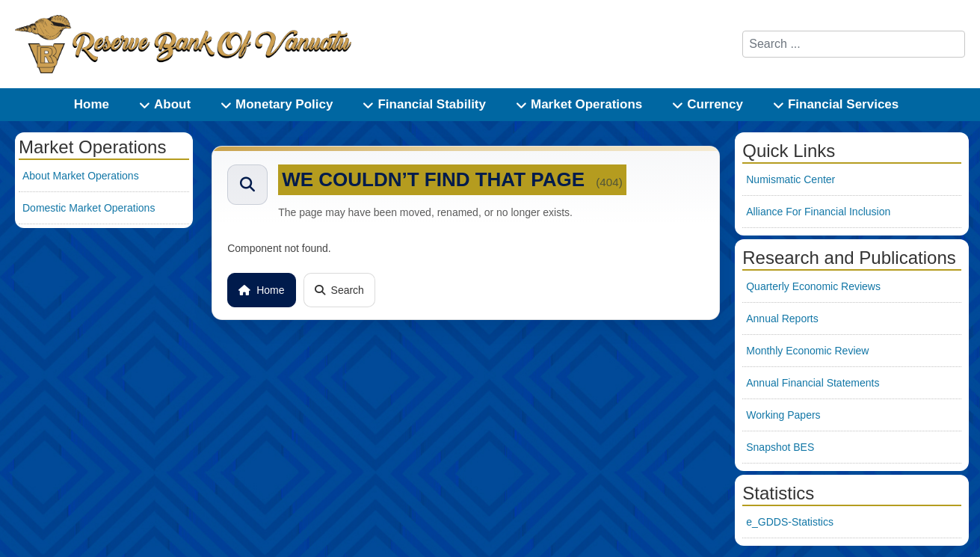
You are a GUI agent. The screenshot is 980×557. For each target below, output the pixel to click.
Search (339, 290)
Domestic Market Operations (89, 208)
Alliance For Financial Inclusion (818, 212)
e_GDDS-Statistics (790, 522)
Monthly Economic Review (807, 351)
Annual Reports (782, 318)
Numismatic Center (791, 179)
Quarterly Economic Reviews (813, 286)
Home (261, 290)
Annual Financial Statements (813, 383)
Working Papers (783, 415)
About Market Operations (81, 176)
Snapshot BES (780, 447)
